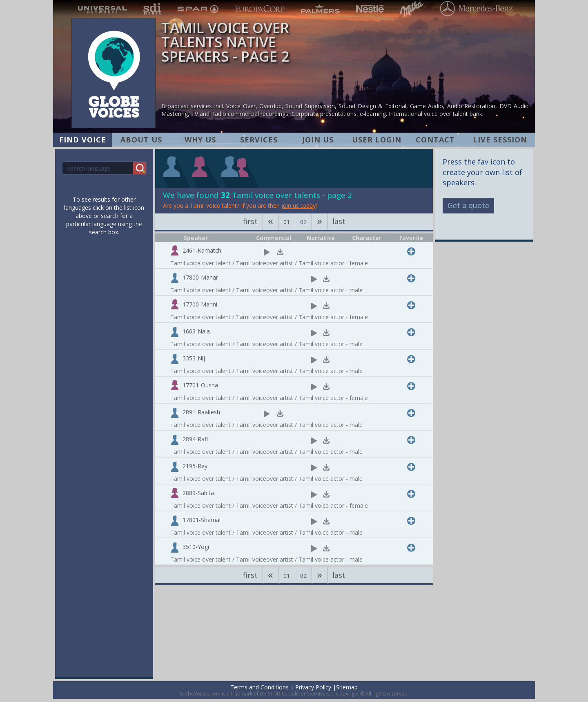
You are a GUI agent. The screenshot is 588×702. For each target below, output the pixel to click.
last (339, 221)
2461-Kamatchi (203, 250)
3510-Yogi (196, 547)
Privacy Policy (313, 687)
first (250, 221)
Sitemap (347, 687)
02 (303, 222)
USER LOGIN (377, 140)
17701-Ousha (200, 385)
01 (287, 222)
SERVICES (259, 140)
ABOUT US (141, 140)
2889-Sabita (198, 493)
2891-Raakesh (201, 412)
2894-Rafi (195, 439)
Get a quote (468, 205)
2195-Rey (195, 466)
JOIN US (318, 140)
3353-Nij (194, 358)
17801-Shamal (202, 520)
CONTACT (435, 140)
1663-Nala (196, 331)
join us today (298, 205)
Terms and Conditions (259, 687)
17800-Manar (200, 277)
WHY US (200, 140)
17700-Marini (200, 304)
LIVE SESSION (500, 140)
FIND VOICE (83, 140)
